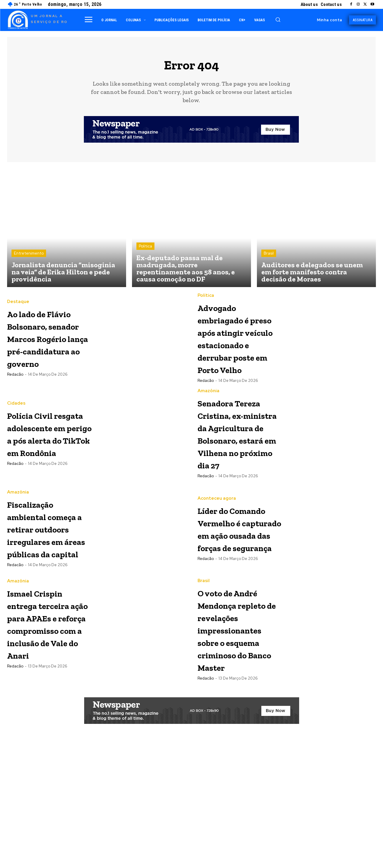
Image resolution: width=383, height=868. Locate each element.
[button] (278, 19)
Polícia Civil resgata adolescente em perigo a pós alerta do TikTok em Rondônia (49, 479)
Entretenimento (29, 257)
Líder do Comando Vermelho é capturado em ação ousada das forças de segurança (236, 611)
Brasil (269, 257)
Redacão (15, 422)
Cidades (16, 431)
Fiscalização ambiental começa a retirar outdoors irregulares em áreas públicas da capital (47, 617)
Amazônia (208, 431)
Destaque (18, 299)
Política (145, 250)
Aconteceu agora (217, 563)
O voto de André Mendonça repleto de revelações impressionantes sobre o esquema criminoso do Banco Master (244, 737)
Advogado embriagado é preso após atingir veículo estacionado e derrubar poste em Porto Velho (239, 348)
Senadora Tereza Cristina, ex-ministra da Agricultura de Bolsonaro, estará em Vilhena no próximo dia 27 (238, 492)
